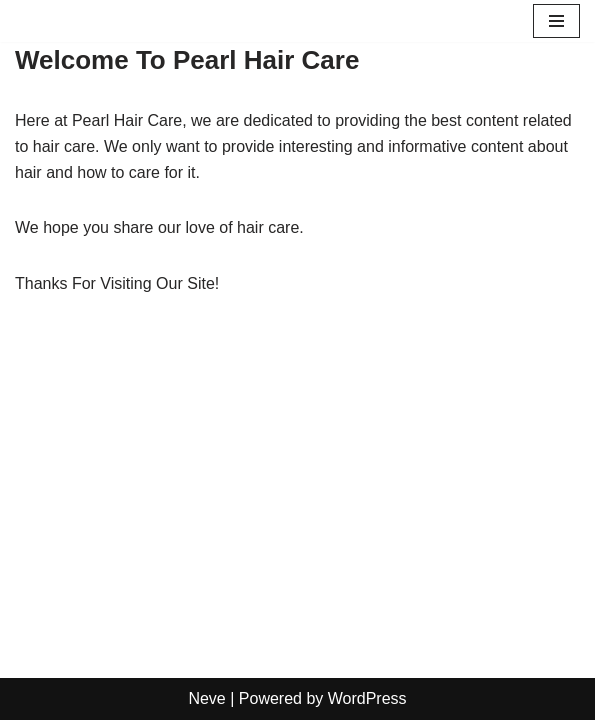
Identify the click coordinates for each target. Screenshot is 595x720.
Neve (206, 698)
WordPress (367, 698)
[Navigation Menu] (556, 21)
